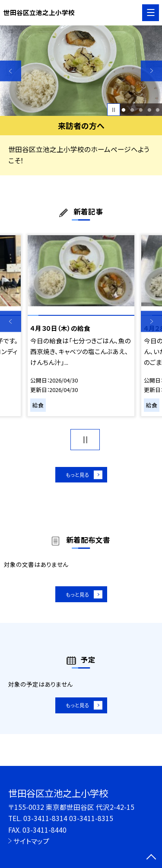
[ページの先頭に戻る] (151, 858)
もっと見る (77, 476)
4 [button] (149, 110)
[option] (81, 71)
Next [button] (151, 71)
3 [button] (141, 110)
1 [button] (124, 110)
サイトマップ (31, 841)
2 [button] (132, 110)
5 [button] (158, 110)
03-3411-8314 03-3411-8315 (68, 818)
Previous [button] (11, 71)
